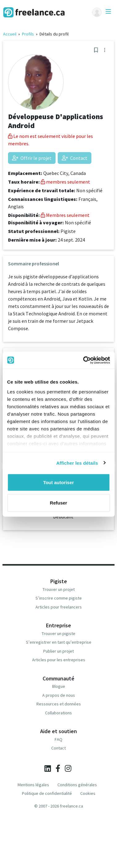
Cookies (88, 793)
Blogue (59, 686)
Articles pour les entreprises (59, 660)
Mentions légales (33, 785)
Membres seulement (65, 215)
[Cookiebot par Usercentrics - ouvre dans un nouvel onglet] (84, 360)
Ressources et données (59, 704)
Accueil (10, 34)
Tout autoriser (59, 482)
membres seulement (65, 182)
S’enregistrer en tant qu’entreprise (59, 642)
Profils (28, 34)
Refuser (59, 503)
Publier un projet (59, 651)
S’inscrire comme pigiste (59, 598)
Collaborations (59, 713)
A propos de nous (59, 695)
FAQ (59, 739)
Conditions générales (77, 785)
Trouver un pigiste (59, 633)
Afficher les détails (77, 463)
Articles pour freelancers (59, 607)
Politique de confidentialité (47, 793)
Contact (75, 158)
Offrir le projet (32, 158)
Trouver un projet (59, 589)
